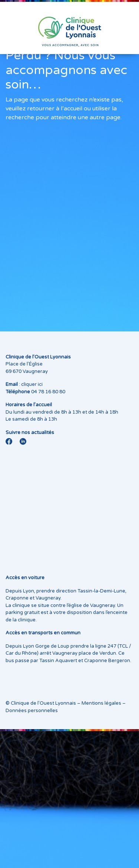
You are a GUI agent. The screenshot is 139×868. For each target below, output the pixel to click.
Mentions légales (101, 703)
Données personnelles (32, 711)
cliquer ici (32, 384)
